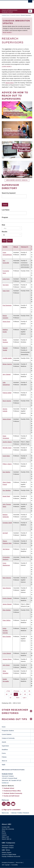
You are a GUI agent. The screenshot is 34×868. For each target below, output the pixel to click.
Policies (4, 757)
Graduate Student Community (13, 793)
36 (7, 694)
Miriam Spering (7, 364)
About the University (8, 829)
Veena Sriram (7, 419)
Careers (4, 835)
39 (21, 694)
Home (4, 727)
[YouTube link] (13, 804)
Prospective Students (15, 15)
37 (12, 694)
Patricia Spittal (7, 393)
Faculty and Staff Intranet (11, 796)
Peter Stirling (7, 620)
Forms (4, 753)
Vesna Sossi (6, 321)
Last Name (6, 210)
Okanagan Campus (8, 848)
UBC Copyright (6, 865)
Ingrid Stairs (6, 456)
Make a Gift (5, 837)
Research (26, 813)
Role (3, 225)
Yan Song (6, 285)
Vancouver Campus (8, 846)
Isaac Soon (6, 291)
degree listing (10, 83)
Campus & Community (8, 738)
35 (30, 691)
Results (5, 232)
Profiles (20, 813)
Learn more (6, 67)
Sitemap (14, 813)
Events (4, 833)
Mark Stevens (7, 578)
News (4, 831)
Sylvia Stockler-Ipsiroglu (5, 631)
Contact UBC (6, 827)
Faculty (25, 247)
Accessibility (14, 865)
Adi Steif (5, 533)
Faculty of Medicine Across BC (11, 856)
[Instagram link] (4, 804)
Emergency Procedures (8, 863)
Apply (4, 765)
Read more (7, 32)
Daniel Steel (6, 496)
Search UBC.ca (6, 839)
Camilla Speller (7, 358)
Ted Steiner (6, 549)
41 (30, 694)
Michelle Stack (7, 448)
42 (11, 697)
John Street (6, 665)
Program (5, 217)
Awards (4, 742)
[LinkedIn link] (8, 804)
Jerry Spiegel (7, 374)
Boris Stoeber (7, 636)
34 (25, 691)
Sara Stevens (7, 588)
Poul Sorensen (7, 305)
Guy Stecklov (7, 490)
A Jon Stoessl (7, 653)
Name (5, 247)
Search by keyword (9, 193)
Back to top (6, 813)
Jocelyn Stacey (7, 442)
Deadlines (5, 750)
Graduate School (6, 15)
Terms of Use (19, 863)
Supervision (5, 746)
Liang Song (6, 279)
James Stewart (7, 604)
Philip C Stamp (7, 464)
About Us (4, 761)
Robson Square (7, 852)
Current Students (7, 734)
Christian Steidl (7, 523)
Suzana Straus (7, 659)
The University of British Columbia (12, 4)
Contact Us (5, 783)
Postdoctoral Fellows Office (12, 791)
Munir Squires (7, 401)
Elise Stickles (7, 610)
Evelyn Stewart (7, 598)
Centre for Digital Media (9, 854)
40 (26, 694)
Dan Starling (6, 472)
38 (17, 694)
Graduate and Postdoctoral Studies (17, 770)
